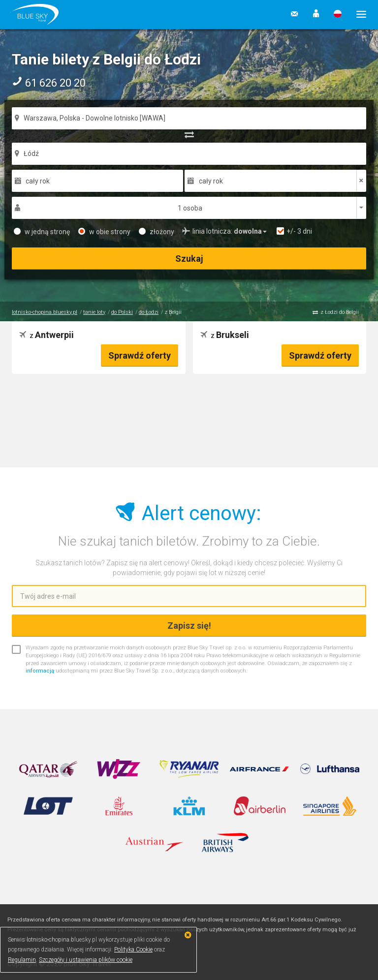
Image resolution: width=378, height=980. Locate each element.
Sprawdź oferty (140, 355)
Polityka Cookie (133, 949)
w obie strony (104, 232)
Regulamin (22, 960)
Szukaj (189, 259)
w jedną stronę (42, 232)
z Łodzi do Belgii (340, 312)
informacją (40, 671)
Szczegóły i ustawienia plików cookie (86, 960)
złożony (157, 232)
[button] (316, 14)
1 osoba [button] (190, 208)
